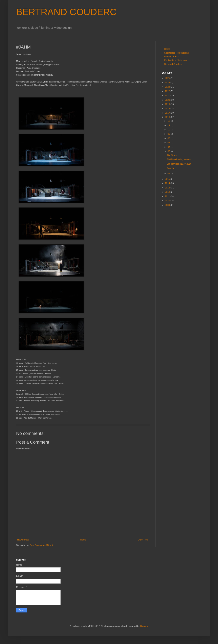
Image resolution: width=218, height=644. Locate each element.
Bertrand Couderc (173, 64)
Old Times (172, 155)
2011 (168, 196)
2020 (168, 100)
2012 (168, 192)
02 (169, 173)
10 (169, 130)
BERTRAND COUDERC (66, 12)
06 (169, 138)
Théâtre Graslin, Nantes (179, 159)
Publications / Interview (176, 60)
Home (83, 540)
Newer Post (23, 540)
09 (169, 134)
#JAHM (171, 168)
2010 (168, 201)
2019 (168, 104)
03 (169, 151)
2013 (168, 188)
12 (169, 121)
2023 (168, 87)
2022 (168, 91)
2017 (168, 113)
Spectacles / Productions (177, 53)
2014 (168, 183)
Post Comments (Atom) (41, 545)
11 (169, 125)
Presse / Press (172, 56)
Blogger (144, 626)
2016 (168, 117)
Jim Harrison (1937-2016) (180, 164)
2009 (168, 205)
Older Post (143, 540)
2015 (168, 179)
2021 (168, 95)
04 (169, 147)
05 (169, 143)
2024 (168, 82)
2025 (168, 78)
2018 (168, 109)
